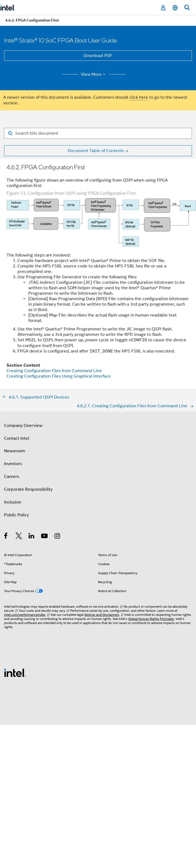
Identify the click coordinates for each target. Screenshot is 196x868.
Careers (12, 477)
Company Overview (23, 426)
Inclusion (13, 502)
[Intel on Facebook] (6, 537)
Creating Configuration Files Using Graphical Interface (59, 376)
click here (139, 97)
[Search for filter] (98, 133)
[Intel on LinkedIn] (32, 537)
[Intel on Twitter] (19, 537)
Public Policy (16, 515)
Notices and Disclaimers (102, 615)
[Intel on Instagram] (58, 537)
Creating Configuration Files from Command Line (54, 371)
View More (94, 74)
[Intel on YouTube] (45, 537)
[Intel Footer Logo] (15, 673)
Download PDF (98, 56)
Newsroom (15, 451)
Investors (13, 464)
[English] (175, 8)
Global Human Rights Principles (151, 619)
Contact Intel (17, 438)
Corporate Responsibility (28, 489)
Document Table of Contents (96, 151)
